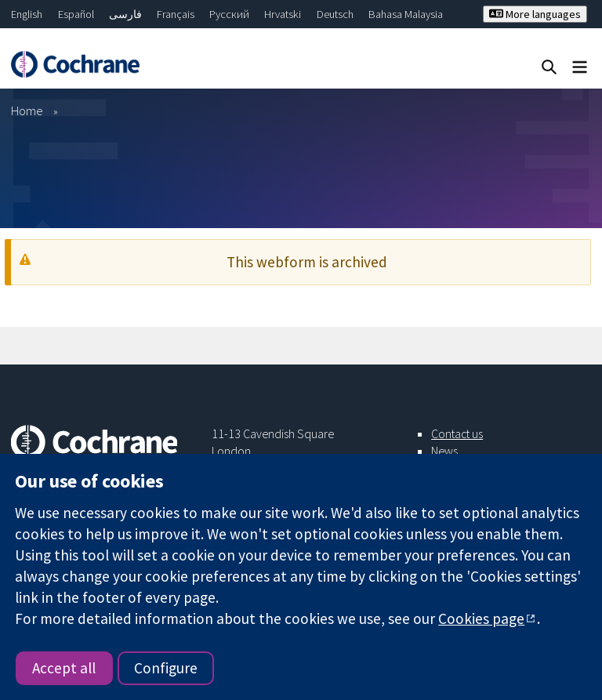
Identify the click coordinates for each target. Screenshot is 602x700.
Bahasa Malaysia (406, 14)
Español (76, 14)
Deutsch (335, 14)
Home (27, 111)
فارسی (125, 14)
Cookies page (481, 618)
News (444, 451)
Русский (229, 14)
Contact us (457, 433)
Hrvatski (283, 14)
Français (176, 14)
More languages (535, 14)
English (27, 14)
